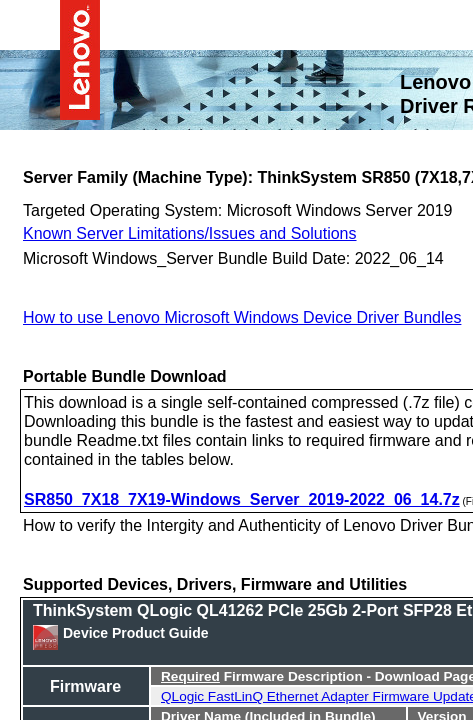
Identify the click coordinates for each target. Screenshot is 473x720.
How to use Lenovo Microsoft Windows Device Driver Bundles (242, 316)
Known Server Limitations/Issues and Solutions (190, 232)
